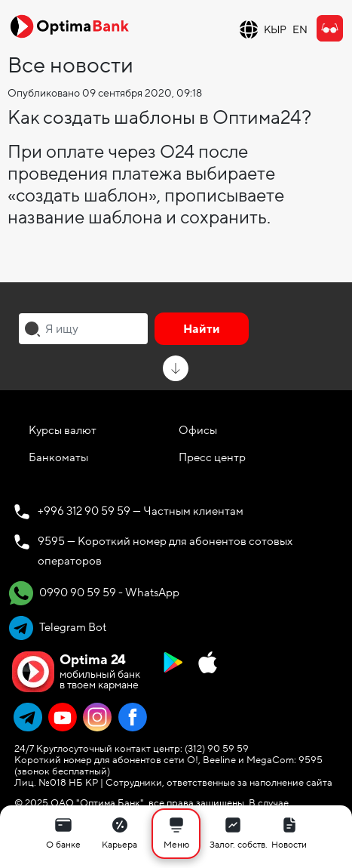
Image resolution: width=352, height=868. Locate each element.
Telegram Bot (58, 628)
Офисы (198, 430)
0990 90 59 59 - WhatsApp (94, 593)
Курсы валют (63, 430)
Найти (202, 329)
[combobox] (83, 328)
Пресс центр (212, 457)
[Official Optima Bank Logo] (69, 26)
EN (300, 30)
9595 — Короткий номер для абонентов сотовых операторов (165, 551)
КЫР (275, 30)
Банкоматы (58, 457)
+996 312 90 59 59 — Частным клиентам (141, 511)
